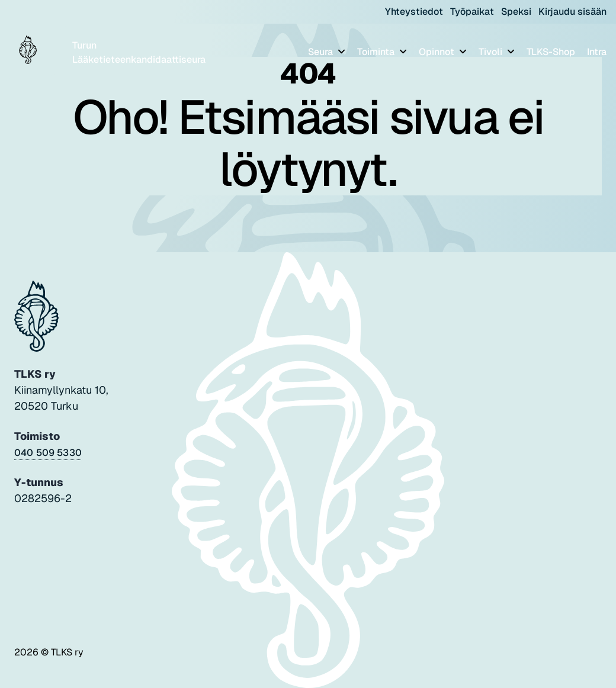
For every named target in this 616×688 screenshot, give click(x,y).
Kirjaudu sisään (572, 12)
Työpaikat (472, 12)
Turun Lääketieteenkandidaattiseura (139, 52)
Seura (322, 52)
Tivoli (492, 52)
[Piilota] (340, 51)
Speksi (516, 12)
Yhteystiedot (414, 12)
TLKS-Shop (551, 52)
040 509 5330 (48, 453)
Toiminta (377, 52)
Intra (597, 52)
